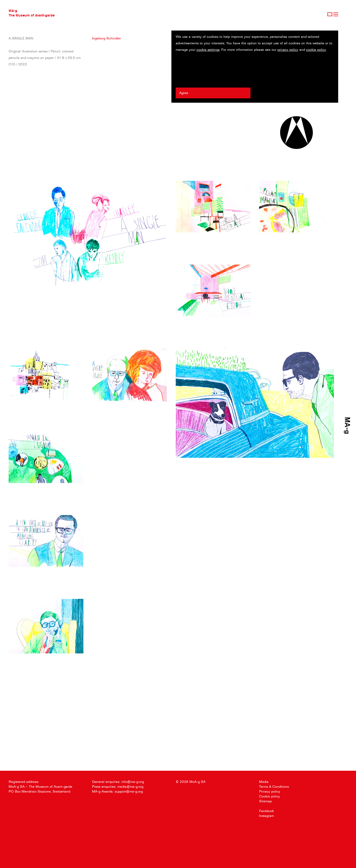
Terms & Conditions (274, 787)
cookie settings (208, 50)
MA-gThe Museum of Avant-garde (32, 13)
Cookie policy (269, 796)
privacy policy (288, 50)
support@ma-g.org (129, 791)
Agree (184, 93)
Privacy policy (270, 791)
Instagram (267, 816)
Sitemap (265, 801)
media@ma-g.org (130, 787)
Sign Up (330, 14)
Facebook (267, 811)
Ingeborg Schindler (106, 38)
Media (264, 782)
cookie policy (316, 50)
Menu (336, 14)
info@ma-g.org (133, 782)
